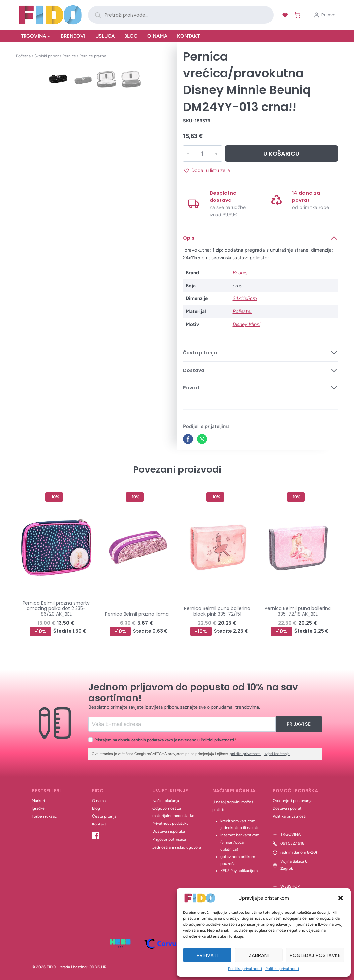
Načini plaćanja (166, 801)
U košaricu (281, 153)
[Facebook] (188, 439)
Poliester (242, 311)
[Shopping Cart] (296, 15)
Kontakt (188, 36)
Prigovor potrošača (169, 839)
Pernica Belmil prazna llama (137, 614)
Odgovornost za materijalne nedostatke (173, 812)
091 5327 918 (292, 843)
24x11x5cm (245, 298)
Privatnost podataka (170, 824)
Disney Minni (247, 324)
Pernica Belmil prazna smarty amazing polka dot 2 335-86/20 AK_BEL (56, 609)
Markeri (38, 801)
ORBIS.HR (98, 967)
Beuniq (240, 273)
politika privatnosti (245, 754)
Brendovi (73, 36)
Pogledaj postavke (315, 955)
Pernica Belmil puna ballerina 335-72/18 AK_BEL (298, 611)
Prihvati (207, 955)
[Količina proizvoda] (202, 154)
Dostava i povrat (287, 808)
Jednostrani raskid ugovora (177, 847)
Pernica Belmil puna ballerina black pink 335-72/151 (217, 611)
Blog (131, 36)
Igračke (38, 808)
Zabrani (259, 955)
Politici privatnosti (217, 740)
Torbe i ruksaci (45, 816)
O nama (157, 36)
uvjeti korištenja (277, 754)
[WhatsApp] (202, 439)
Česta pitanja (104, 816)
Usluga (105, 36)
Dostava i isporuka (169, 831)
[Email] (182, 724)
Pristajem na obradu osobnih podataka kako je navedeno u (166, 740)
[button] (341, 898)
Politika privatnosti (245, 969)
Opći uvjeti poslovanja (292, 801)
